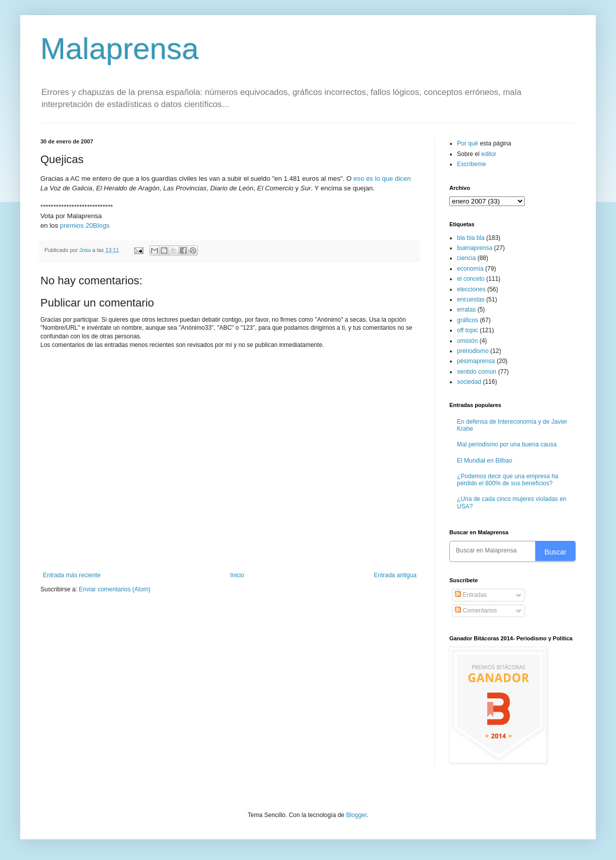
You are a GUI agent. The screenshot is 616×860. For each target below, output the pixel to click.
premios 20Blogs (85, 225)
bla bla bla (471, 238)
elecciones (471, 289)
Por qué (468, 143)
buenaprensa (475, 248)
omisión (467, 341)
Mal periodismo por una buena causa (507, 444)
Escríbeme (471, 164)
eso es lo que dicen (382, 179)
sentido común (477, 372)
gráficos (468, 320)
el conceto (471, 279)
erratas (466, 310)
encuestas (471, 299)
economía (470, 269)
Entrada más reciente (72, 575)
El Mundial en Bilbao (484, 461)
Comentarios (476, 611)
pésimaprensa (476, 361)
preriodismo (473, 351)
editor (489, 154)
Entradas (471, 595)
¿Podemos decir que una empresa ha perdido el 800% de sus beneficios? (508, 480)
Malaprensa (120, 49)
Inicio (237, 575)
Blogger (356, 815)
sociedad (469, 382)
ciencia (466, 258)
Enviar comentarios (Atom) (115, 589)
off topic (468, 330)
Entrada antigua (395, 575)
